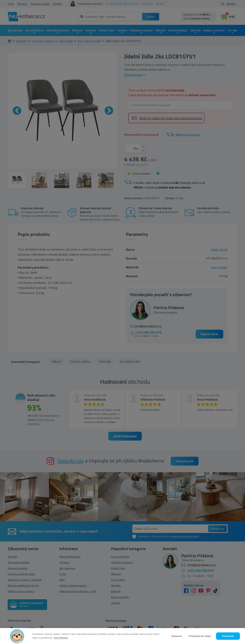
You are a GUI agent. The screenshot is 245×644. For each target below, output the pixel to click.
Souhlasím (228, 636)
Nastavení (177, 636)
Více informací (61, 638)
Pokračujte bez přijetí (200, 636)
